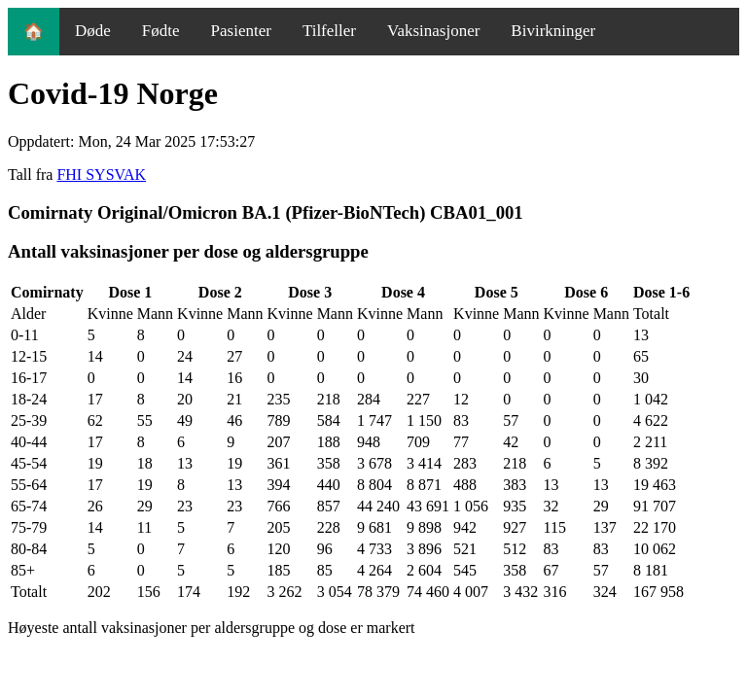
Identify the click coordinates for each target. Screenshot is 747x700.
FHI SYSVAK (101, 175)
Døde (93, 31)
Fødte (161, 31)
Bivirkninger (553, 31)
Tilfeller (329, 31)
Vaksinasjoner (433, 31)
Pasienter (241, 31)
